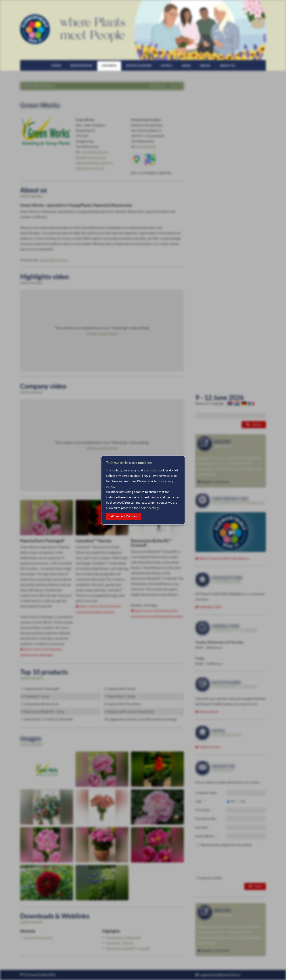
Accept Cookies (127, 516)
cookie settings (149, 508)
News (186, 66)
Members (109, 66)
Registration (81, 66)
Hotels (167, 66)
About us (227, 66)
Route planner (139, 66)
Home (56, 66)
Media (205, 66)
